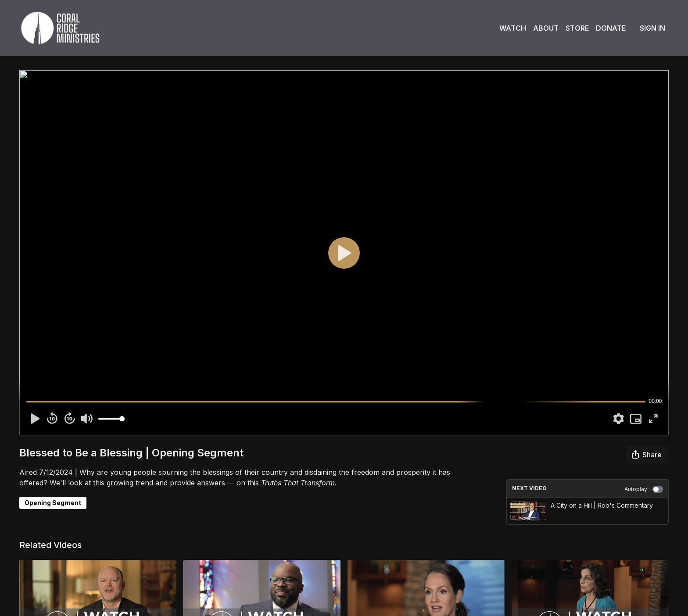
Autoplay (644, 489)
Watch (513, 28)
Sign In (652, 28)
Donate (611, 28)
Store (577, 28)
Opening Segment (53, 503)
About (546, 28)
